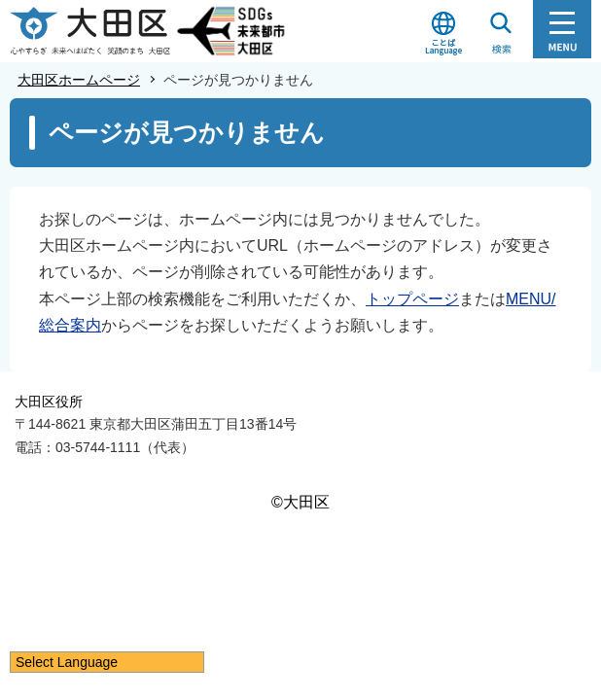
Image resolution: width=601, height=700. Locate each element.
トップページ (412, 299)
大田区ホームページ (79, 80)
